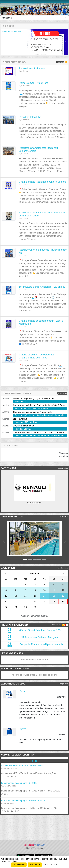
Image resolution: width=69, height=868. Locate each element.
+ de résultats (62, 393)
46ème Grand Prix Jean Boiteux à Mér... (42, 630)
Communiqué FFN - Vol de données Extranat (22, 765)
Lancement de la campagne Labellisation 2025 (23, 800)
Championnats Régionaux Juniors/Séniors (42, 182)
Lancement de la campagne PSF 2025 (19, 783)
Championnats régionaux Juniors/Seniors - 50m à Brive (39, 405)
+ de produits (63, 684)
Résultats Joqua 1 (23, 429)
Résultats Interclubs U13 (33, 117)
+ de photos (64, 516)
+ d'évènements (62, 568)
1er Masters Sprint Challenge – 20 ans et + (43, 287)
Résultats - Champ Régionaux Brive (31, 408)
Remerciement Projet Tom (33, 83)
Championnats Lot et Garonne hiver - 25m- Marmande (38, 433)
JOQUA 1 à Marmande (24, 426)
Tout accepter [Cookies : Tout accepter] (19, 865)
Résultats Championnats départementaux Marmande (39, 436)
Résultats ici (20, 402)
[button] (4, 42)
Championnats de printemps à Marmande (32, 412)
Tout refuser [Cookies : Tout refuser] (35, 865)
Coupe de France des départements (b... (42, 644)
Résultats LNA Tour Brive (26, 422)
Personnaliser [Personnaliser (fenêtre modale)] (51, 865)
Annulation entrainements (12, 32)
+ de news (60, 62)
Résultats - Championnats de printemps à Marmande (39, 415)
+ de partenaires (62, 468)
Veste (23, 729)
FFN (34, 761)
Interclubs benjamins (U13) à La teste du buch (35, 398)
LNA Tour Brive (20, 419)
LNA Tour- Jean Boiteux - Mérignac (39, 637)
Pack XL (24, 691)
